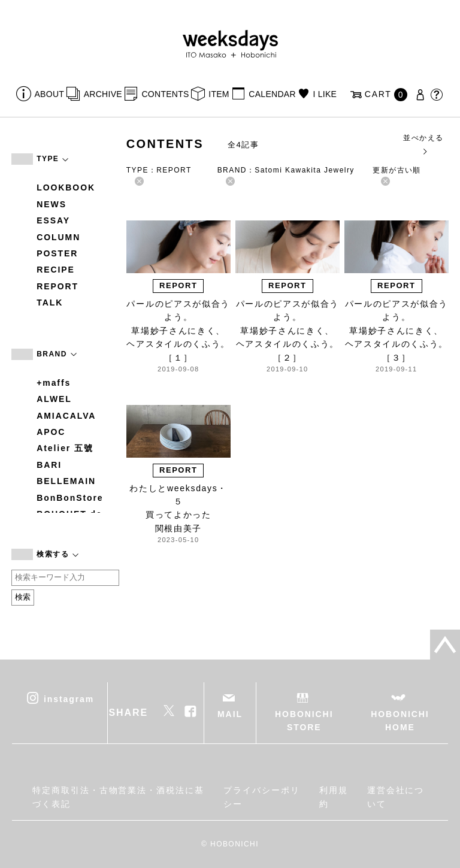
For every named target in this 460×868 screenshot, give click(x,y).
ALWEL (54, 399)
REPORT (57, 286)
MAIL (230, 714)
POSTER (57, 253)
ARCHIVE (103, 94)
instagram (69, 698)
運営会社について (396, 797)
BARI (49, 465)
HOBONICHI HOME (400, 721)
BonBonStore (70, 498)
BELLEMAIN (66, 481)
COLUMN (58, 237)
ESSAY (53, 220)
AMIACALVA (66, 416)
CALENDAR (272, 94)
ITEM (219, 94)
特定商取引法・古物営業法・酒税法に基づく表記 (118, 797)
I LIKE (325, 94)
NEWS (52, 204)
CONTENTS (165, 94)
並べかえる (423, 144)
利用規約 (334, 797)
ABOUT (50, 94)
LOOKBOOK (66, 187)
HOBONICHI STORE (304, 721)
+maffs (54, 383)
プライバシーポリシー (261, 797)
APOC (51, 432)
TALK (50, 303)
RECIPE (56, 270)
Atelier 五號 (65, 448)
